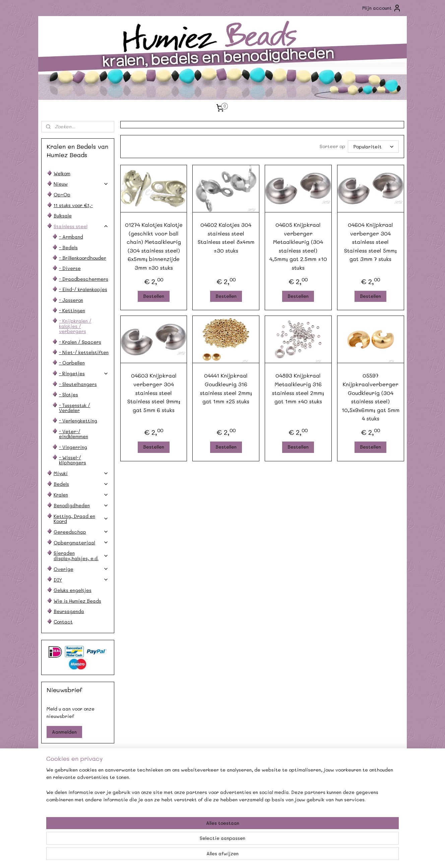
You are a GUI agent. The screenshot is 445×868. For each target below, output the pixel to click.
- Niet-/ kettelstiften (84, 352)
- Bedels (68, 247)
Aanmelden (64, 732)
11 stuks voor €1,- (73, 205)
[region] (178, 842)
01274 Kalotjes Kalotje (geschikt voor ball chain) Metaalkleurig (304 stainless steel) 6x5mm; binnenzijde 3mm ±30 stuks (153, 246)
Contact (63, 622)
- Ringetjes (84, 373)
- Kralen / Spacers (80, 342)
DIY (81, 580)
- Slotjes (69, 394)
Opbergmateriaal (81, 543)
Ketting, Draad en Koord (81, 519)
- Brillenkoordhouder (83, 258)
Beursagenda (69, 611)
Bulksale (63, 216)
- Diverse (70, 268)
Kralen (81, 495)
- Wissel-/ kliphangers (73, 460)
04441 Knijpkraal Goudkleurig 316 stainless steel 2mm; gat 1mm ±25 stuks (226, 388)
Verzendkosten (75, 791)
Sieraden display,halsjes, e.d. (81, 555)
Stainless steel (81, 226)
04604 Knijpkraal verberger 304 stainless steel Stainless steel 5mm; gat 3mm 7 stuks (370, 242)
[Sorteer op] (373, 147)
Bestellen (154, 296)
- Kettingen (72, 310)
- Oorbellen (72, 363)
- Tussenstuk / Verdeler (75, 408)
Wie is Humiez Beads (77, 601)
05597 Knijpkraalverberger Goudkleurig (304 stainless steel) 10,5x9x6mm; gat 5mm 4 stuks (370, 397)
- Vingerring (73, 447)
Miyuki (81, 473)
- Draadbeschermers (84, 279)
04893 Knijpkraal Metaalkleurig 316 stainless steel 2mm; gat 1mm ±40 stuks (298, 388)
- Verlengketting (78, 421)
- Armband (71, 237)
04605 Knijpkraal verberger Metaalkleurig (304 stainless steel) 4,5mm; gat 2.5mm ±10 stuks (298, 246)
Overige (81, 569)
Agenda (149, 783)
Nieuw (81, 184)
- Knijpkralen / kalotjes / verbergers (75, 326)
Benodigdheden (81, 505)
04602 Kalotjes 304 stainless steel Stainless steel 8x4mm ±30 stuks (226, 238)
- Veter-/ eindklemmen (74, 434)
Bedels (81, 484)
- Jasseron (71, 300)
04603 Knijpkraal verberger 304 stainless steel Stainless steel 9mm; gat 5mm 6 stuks (153, 392)
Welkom (62, 173)
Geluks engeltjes (73, 590)
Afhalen (149, 791)
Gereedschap (81, 532)
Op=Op (62, 194)
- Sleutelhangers (78, 384)
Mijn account (382, 8)
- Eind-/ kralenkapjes (83, 289)
